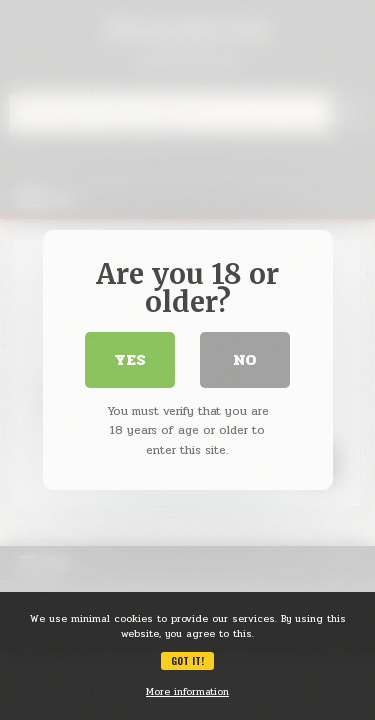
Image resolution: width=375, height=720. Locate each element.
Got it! (187, 660)
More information (187, 692)
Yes (130, 359)
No (245, 359)
